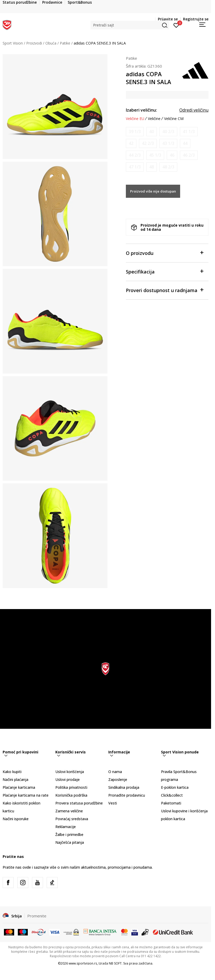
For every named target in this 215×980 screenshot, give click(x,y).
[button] (130, 25)
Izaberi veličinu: (141, 110)
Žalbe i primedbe (69, 834)
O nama (115, 772)
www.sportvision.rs (83, 963)
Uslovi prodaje (68, 779)
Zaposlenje (118, 779)
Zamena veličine (69, 811)
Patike (65, 43)
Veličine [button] (154, 119)
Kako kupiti (12, 772)
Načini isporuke (16, 819)
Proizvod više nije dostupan (153, 191)
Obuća (51, 43)
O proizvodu (165, 253)
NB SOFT (115, 963)
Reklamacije (66, 827)
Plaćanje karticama (19, 787)
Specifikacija (165, 271)
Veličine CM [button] (174, 119)
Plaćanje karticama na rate (26, 795)
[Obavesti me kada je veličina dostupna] (135, 132)
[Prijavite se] (176, 25)
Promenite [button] (37, 916)
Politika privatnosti (71, 787)
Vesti (113, 803)
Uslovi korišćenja (70, 772)
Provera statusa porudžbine (79, 803)
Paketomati (171, 803)
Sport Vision (13, 43)
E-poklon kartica (175, 787)
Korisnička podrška (71, 795)
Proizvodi (34, 43)
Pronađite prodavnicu (127, 795)
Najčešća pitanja (70, 842)
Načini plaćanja (15, 779)
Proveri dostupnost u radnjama (165, 290)
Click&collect (172, 795)
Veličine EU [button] (135, 119)
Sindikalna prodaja (124, 787)
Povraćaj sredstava (72, 819)
